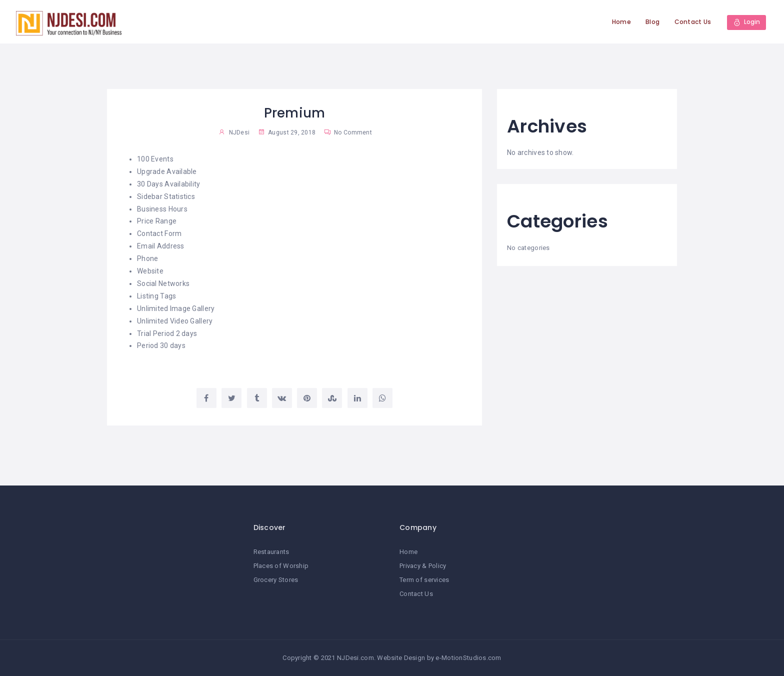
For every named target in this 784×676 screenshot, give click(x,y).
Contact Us (692, 22)
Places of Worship (281, 566)
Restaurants (271, 552)
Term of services (424, 580)
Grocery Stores (276, 580)
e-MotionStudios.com (468, 658)
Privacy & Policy (423, 566)
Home (621, 22)
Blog (652, 22)
